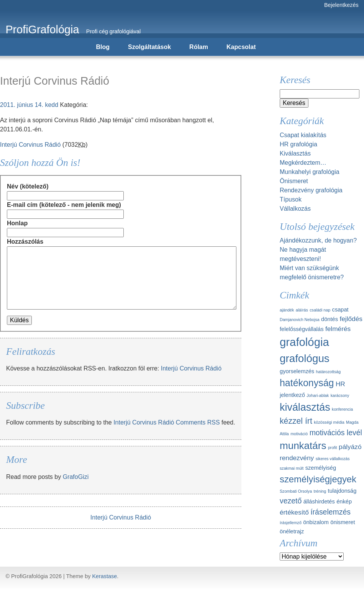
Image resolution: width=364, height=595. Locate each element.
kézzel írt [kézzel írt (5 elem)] (296, 421)
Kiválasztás (295, 153)
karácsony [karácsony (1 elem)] (340, 395)
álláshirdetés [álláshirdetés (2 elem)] (319, 502)
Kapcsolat (241, 47)
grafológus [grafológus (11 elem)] (305, 358)
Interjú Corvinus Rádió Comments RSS (166, 422)
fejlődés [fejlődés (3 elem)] (351, 319)
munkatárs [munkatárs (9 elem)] (303, 446)
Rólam (199, 47)
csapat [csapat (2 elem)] (340, 310)
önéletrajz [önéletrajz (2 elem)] (292, 531)
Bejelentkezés (341, 5)
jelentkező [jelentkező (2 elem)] (292, 395)
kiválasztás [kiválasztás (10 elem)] (305, 407)
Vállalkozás (295, 209)
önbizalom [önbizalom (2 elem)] (316, 522)
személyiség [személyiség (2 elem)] (321, 468)
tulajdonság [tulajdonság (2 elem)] (342, 491)
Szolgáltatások (149, 47)
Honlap (17, 223)
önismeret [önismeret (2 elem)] (343, 522)
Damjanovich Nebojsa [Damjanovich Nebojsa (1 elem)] (300, 320)
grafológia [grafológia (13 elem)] (304, 342)
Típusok (291, 199)
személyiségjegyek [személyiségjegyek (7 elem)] (318, 479)
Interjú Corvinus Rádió (30, 145)
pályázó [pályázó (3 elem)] (350, 447)
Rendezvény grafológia (311, 190)
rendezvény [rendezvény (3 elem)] (297, 458)
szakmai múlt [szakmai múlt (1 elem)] (292, 468)
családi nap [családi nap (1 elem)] (320, 310)
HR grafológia (298, 144)
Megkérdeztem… (303, 163)
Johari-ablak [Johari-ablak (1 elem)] (318, 395)
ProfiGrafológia (42, 30)
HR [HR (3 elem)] (340, 384)
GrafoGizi (76, 477)
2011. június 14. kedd (29, 105)
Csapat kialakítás (303, 135)
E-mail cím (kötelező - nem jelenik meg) (64, 205)
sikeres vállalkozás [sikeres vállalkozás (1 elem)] (333, 459)
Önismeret (294, 181)
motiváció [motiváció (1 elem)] (299, 434)
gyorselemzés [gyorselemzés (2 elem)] (297, 371)
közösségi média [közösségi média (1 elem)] (329, 422)
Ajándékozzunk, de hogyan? (318, 240)
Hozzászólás (25, 242)
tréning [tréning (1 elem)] (320, 491)
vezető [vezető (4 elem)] (291, 501)
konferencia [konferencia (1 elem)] (342, 409)
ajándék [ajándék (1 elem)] (287, 310)
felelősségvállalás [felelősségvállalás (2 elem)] (302, 329)
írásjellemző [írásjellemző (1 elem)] (291, 523)
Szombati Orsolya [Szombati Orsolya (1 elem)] (296, 491)
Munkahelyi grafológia (310, 172)
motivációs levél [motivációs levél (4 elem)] (336, 433)
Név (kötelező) (28, 186)
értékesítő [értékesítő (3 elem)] (294, 512)
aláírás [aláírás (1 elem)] (302, 310)
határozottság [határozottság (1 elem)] (329, 372)
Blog (103, 47)
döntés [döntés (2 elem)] (330, 319)
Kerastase (104, 576)
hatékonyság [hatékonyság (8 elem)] (307, 383)
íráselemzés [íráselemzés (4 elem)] (330, 512)
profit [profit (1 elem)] (333, 447)
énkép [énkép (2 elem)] (344, 502)
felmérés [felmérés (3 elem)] (338, 329)
